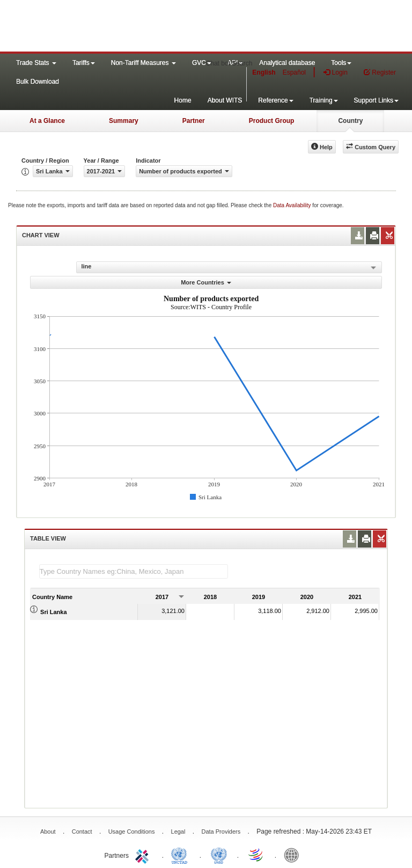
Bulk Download (38, 82)
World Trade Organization (256, 855)
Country (350, 121)
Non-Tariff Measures (144, 63)
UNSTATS (219, 855)
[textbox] (134, 571)
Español (294, 72)
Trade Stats (36, 63)
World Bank (294, 855)
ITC (144, 855)
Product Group (272, 121)
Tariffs (84, 63)
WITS (107, 27)
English (264, 72)
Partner (194, 121)
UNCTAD (181, 855)
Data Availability (293, 205)
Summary (124, 121)
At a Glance (47, 121)
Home (183, 100)
